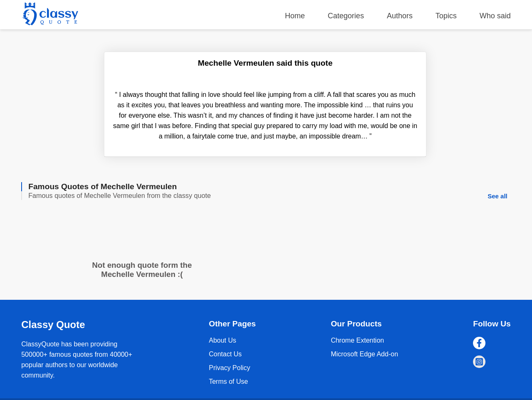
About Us (222, 340)
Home (295, 16)
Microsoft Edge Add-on (365, 354)
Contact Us (225, 354)
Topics (446, 16)
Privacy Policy (229, 368)
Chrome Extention (357, 340)
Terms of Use (228, 381)
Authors (400, 16)
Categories (346, 16)
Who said (495, 16)
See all (498, 196)
